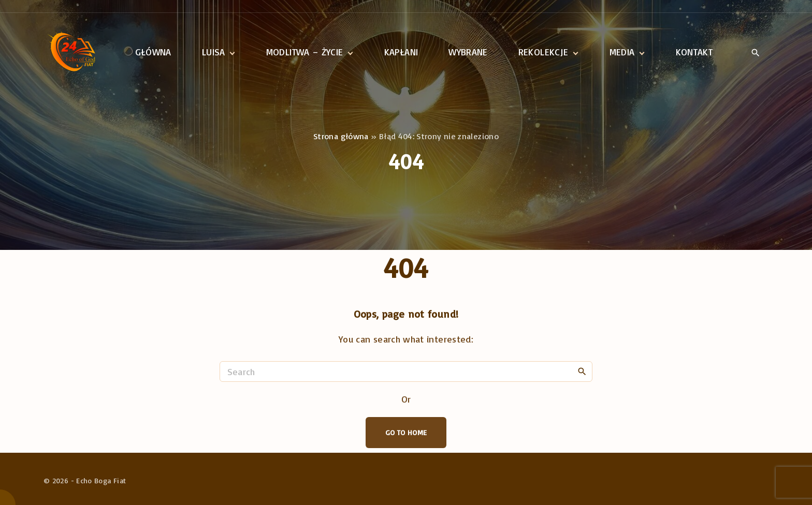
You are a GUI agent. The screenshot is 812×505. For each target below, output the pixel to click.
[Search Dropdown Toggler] (755, 53)
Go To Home (406, 432)
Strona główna (341, 136)
